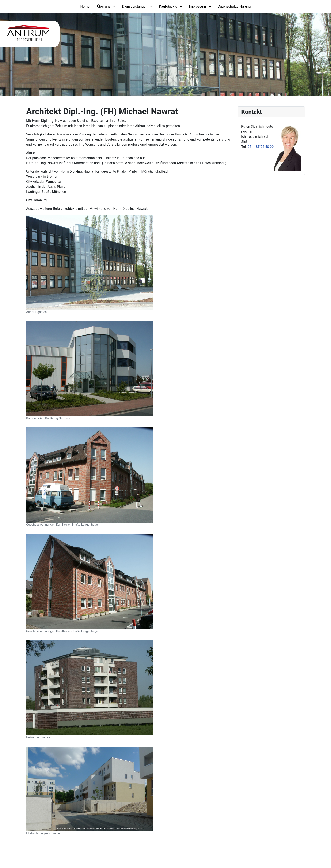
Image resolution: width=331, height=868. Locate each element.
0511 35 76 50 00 (260, 147)
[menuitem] (85, 6)
